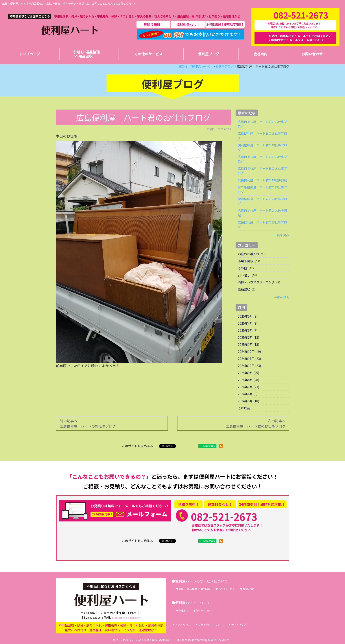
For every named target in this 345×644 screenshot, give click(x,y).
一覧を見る (281, 235)
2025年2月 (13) (248, 337)
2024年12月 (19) (249, 352)
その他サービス (238, 589)
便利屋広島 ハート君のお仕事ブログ (262, 147)
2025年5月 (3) (248, 316)
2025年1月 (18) (248, 344)
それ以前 (244, 408)
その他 (242, 268)
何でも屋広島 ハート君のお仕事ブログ (262, 189)
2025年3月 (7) (248, 330)
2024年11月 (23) (249, 359)
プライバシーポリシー (218, 624)
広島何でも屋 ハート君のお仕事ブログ (262, 124)
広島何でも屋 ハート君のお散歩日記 (262, 213)
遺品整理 (244, 289)
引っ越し (244, 275)
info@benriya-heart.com (129, 616)
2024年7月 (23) (248, 387)
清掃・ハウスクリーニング (256, 282)
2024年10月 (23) (249, 366)
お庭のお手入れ (249, 254)
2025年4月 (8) (248, 323)
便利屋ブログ (209, 610)
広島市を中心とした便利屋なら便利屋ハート (149, 640)
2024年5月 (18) (248, 401)
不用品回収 (245, 261)
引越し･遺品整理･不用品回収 (199, 589)
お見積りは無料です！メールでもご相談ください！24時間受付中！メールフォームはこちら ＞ (302, 38)
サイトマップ (251, 624)
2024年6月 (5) (248, 394)
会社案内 (185, 610)
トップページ (184, 624)
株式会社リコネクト (220, 640)
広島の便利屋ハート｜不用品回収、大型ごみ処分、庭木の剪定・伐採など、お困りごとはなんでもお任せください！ (71, 3)
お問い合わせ (267, 589)
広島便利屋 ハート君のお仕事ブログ (262, 136)
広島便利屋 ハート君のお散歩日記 (262, 180)
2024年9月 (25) (248, 373)
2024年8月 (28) (248, 380)
